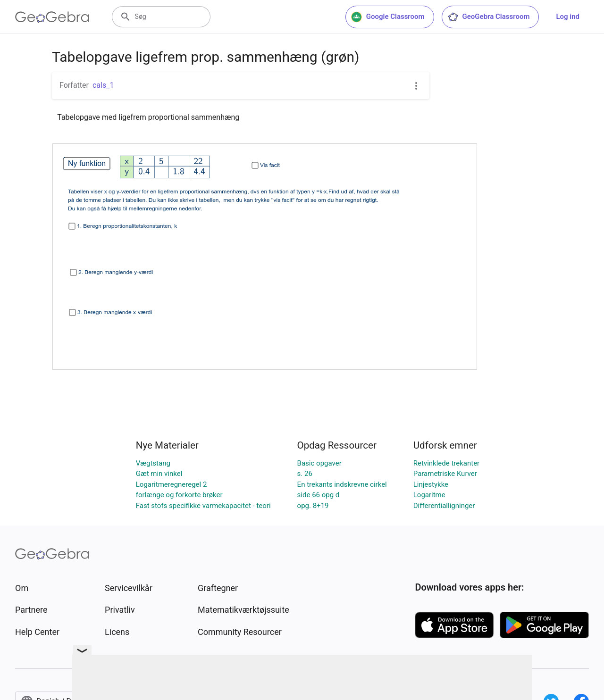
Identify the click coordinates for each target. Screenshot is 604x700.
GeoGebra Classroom (489, 17)
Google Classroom (388, 17)
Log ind (568, 17)
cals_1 (103, 85)
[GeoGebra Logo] (52, 17)
